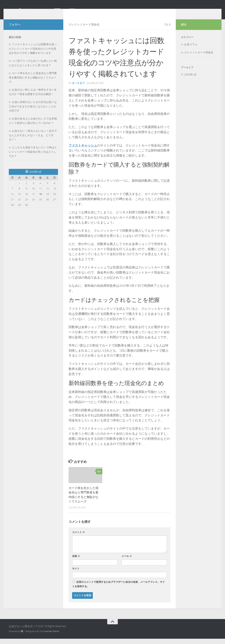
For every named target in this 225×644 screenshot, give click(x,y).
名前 (76, 561)
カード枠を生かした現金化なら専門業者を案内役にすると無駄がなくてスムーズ (33, 83)
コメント (78, 537)
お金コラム (191, 50)
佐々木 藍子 (78, 88)
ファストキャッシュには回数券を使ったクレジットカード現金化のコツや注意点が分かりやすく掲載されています (33, 54)
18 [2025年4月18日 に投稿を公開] (40, 199)
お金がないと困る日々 (46, 12)
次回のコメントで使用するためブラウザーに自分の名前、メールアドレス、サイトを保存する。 (118, 589)
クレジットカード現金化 (84, 30)
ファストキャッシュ (83, 151)
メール (127, 561)
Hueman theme (51, 637)
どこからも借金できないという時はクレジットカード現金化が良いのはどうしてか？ (33, 157)
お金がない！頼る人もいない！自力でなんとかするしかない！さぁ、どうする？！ (33, 140)
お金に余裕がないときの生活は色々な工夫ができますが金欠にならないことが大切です (33, 112)
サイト (76, 574)
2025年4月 (190, 80)
